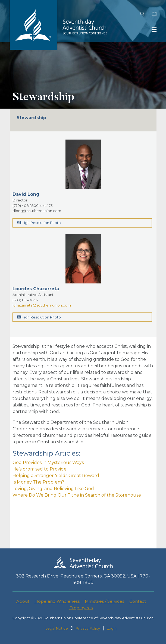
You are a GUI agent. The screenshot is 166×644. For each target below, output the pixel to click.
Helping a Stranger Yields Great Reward (56, 476)
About (23, 601)
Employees (81, 608)
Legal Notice (57, 628)
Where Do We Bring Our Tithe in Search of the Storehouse (77, 495)
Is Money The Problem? (38, 482)
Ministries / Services (104, 601)
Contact (138, 601)
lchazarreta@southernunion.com (42, 305)
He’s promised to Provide (40, 469)
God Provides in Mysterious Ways (48, 463)
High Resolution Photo (39, 223)
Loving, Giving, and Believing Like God (53, 489)
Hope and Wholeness (57, 601)
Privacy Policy (88, 628)
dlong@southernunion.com (37, 211)
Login (112, 628)
